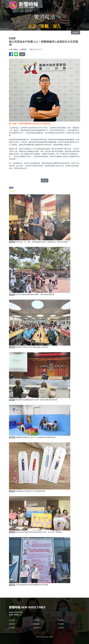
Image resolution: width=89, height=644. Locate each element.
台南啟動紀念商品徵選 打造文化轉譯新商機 (30, 495)
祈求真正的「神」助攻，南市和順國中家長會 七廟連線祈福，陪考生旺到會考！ (42, 246)
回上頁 (45, 180)
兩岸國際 (12, 628)
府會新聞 (12, 624)
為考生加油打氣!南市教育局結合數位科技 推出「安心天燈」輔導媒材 (39, 536)
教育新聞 (36, 620)
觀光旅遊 (61, 624)
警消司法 (61, 620)
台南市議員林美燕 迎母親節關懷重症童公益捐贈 (32, 589)
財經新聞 (36, 624)
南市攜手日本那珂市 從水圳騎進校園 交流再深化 (32, 352)
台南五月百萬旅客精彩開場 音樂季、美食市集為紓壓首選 (35, 299)
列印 (22, 54)
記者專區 (76, 33)
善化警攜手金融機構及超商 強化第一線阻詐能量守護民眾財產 (36, 404)
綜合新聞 (12, 620)
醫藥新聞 (36, 628)
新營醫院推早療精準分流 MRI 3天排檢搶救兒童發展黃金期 (35, 442)
